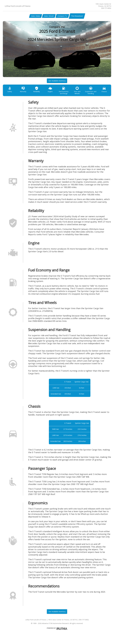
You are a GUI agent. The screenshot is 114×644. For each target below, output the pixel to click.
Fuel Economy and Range (68, 94)
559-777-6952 (106, 8)
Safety (10, 93)
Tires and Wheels (82, 93)
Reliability (39, 93)
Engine (53, 93)
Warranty (24, 93)
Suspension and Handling (97, 94)
